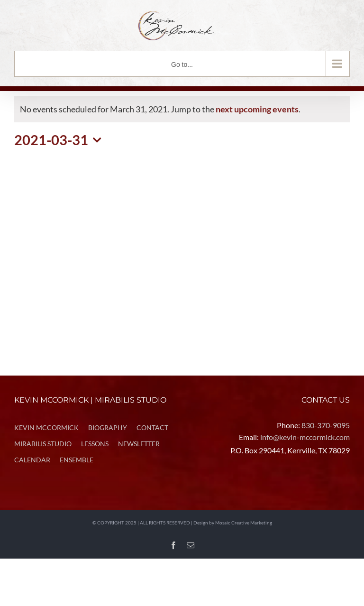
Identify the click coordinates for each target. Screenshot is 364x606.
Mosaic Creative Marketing (244, 523)
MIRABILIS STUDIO (43, 444)
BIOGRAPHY (108, 427)
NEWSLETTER (139, 444)
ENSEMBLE (77, 460)
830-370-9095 (326, 425)
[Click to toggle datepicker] (60, 140)
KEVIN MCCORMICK (46, 427)
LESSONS (95, 444)
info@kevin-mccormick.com (305, 437)
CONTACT (152, 427)
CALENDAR (32, 460)
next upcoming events (257, 109)
